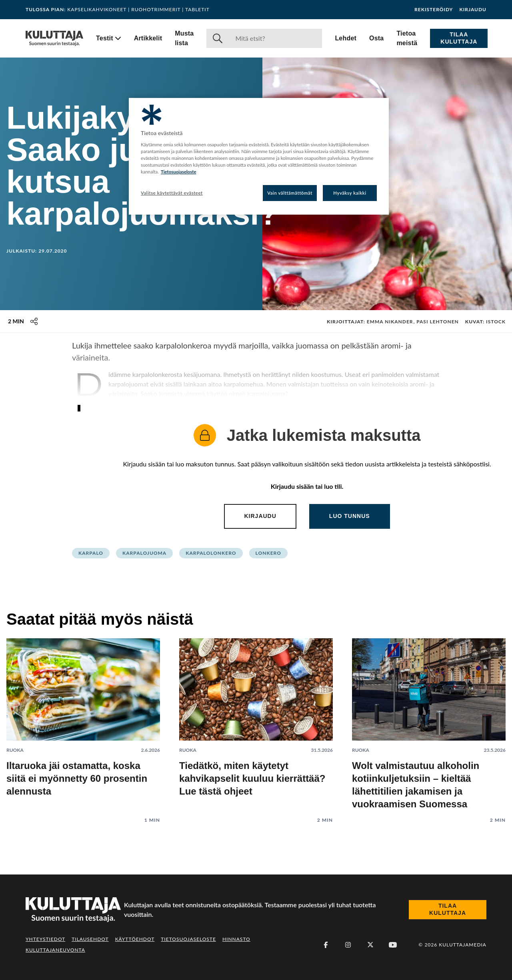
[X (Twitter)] (370, 945)
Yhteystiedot (45, 939)
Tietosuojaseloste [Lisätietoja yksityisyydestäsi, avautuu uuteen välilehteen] (179, 172)
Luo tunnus (350, 516)
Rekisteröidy (434, 10)
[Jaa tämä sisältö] (34, 321)
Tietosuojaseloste (188, 939)
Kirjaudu (473, 10)
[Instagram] (348, 945)
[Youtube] (393, 945)
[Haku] (275, 38)
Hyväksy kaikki (350, 193)
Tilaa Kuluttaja (459, 38)
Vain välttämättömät (290, 193)
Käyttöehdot (135, 939)
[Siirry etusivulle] (54, 38)
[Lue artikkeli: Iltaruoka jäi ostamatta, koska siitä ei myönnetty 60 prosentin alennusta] (83, 724)
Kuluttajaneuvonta (55, 950)
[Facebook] (326, 945)
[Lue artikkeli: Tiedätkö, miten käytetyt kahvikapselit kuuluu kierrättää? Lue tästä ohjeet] (256, 724)
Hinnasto (236, 939)
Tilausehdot (90, 939)
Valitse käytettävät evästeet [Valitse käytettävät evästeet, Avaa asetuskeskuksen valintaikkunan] (172, 193)
